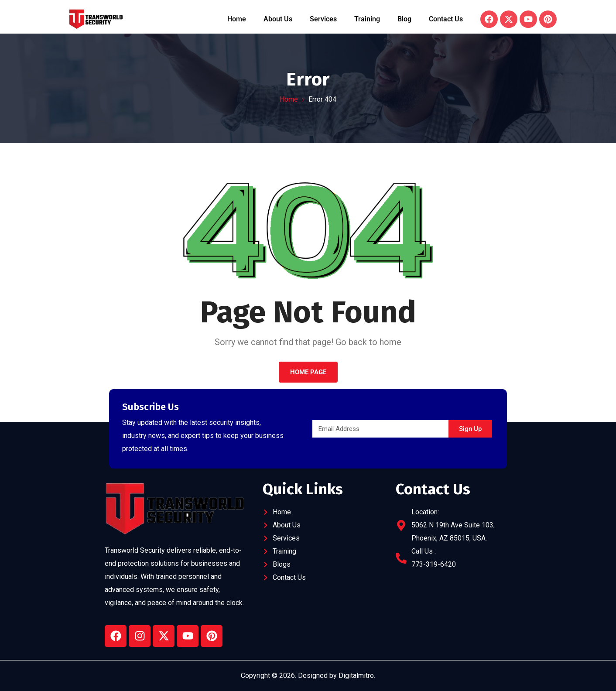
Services (323, 19)
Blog (404, 19)
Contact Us (446, 19)
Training (367, 19)
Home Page (308, 372)
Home (237, 19)
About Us (278, 19)
